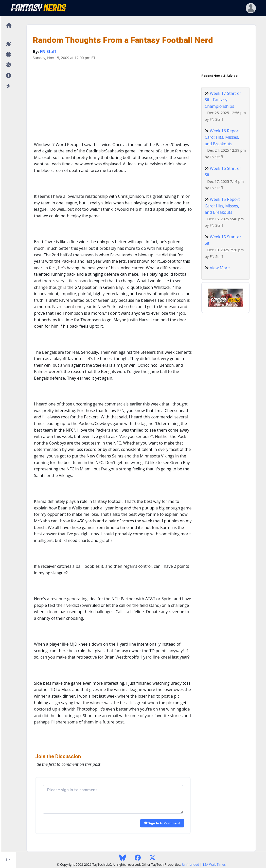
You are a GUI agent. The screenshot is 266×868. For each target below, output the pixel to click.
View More (220, 268)
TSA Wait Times (214, 864)
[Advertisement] (113, 105)
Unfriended (190, 864)
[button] (8, 76)
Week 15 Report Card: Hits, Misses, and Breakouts (222, 206)
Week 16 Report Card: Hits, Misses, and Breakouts (222, 137)
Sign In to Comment (162, 823)
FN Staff (48, 51)
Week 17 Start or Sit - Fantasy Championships (223, 100)
